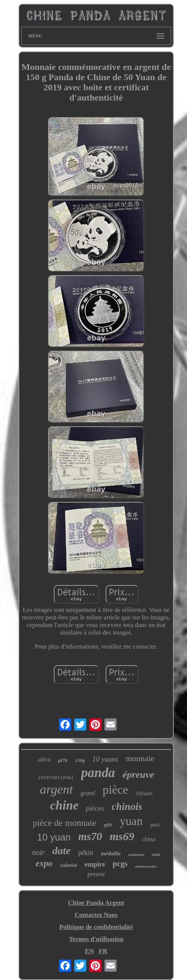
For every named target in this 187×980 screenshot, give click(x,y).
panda (98, 773)
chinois (127, 807)
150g (80, 760)
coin (156, 855)
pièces (95, 808)
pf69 (108, 825)
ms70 (90, 836)
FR (103, 951)
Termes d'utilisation (96, 939)
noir (38, 852)
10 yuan (54, 837)
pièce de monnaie (64, 823)
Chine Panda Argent (96, 903)
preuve (96, 874)
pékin (86, 853)
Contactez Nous (96, 915)
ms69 (122, 836)
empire (95, 864)
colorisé (69, 865)
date (61, 851)
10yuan (144, 793)
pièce (115, 790)
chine (64, 805)
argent (56, 789)
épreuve (139, 775)
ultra (44, 759)
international (56, 778)
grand (88, 793)
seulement (136, 855)
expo (44, 863)
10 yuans (105, 759)
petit (155, 825)
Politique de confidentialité (96, 927)
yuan (131, 821)
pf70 (63, 760)
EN (89, 951)
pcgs (120, 864)
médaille (111, 853)
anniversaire (146, 866)
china (149, 839)
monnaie (140, 758)
